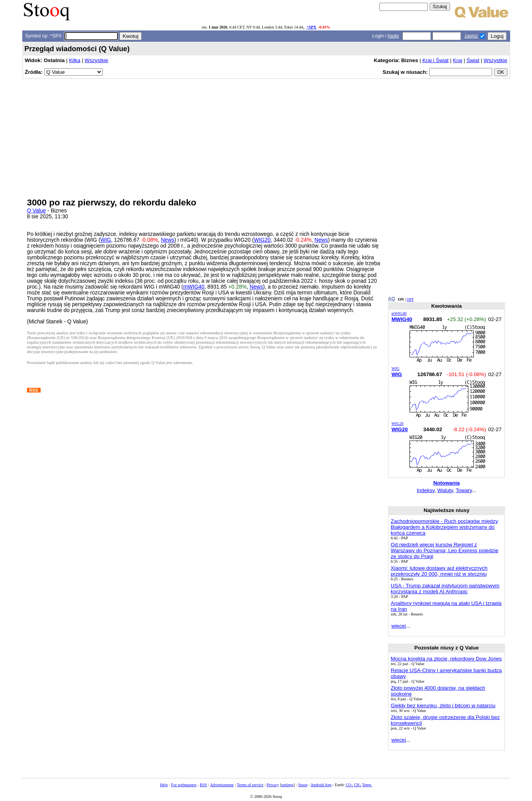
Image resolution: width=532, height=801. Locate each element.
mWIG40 (194, 287)
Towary (464, 490)
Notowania (447, 483)
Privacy (273, 785)
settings (287, 785)
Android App (321, 785)
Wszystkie (96, 60)
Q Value (36, 211)
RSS (203, 785)
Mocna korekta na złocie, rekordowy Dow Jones (446, 659)
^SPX (311, 27)
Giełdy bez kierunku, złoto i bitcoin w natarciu (443, 706)
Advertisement (222, 785)
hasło (393, 36)
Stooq (303, 785)
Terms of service (250, 785)
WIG (106, 240)
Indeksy (426, 490)
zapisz (471, 36)
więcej (399, 626)
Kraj (457, 60)
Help (164, 785)
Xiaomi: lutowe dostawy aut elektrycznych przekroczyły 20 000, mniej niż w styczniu (439, 571)
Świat (473, 60)
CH (358, 785)
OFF (410, 299)
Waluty (445, 490)
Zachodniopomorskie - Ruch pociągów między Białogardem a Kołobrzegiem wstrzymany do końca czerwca (444, 527)
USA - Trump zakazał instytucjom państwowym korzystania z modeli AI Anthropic (445, 589)
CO (349, 785)
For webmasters (184, 785)
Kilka (75, 60)
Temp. (367, 785)
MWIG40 (402, 319)
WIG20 (262, 240)
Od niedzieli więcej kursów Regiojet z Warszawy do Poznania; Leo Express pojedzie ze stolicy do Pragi (445, 550)
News (167, 240)
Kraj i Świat (435, 60)
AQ (391, 299)
